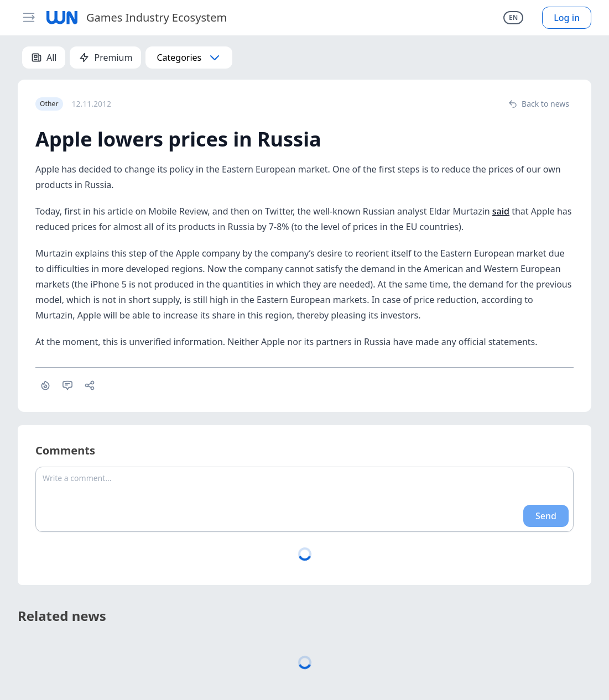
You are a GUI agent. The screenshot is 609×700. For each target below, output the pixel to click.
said (501, 211)
